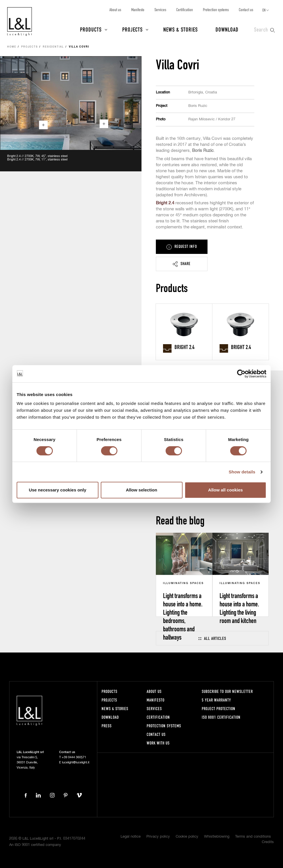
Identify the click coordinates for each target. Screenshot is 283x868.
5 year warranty (216, 700)
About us (115, 10)
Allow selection (141, 490)
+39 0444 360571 (74, 757)
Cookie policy (187, 837)
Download (227, 29)
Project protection (219, 709)
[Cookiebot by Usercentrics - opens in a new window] (241, 374)
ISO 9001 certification (221, 717)
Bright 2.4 (165, 203)
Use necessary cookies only (57, 490)
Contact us (246, 10)
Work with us (158, 743)
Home (12, 47)
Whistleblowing (217, 837)
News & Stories (181, 29)
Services (160, 10)
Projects (132, 29)
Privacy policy (158, 837)
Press (107, 726)
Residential (53, 47)
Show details (242, 472)
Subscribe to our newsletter (227, 691)
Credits (268, 842)
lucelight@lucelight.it (76, 762)
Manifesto (138, 10)
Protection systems (216, 10)
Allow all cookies (225, 490)
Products (91, 29)
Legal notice (131, 837)
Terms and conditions (253, 837)
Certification (185, 10)
